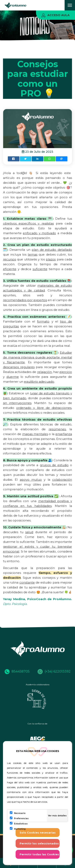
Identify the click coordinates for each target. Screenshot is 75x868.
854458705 (17, 672)
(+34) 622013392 (54, 672)
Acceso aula (55, 15)
